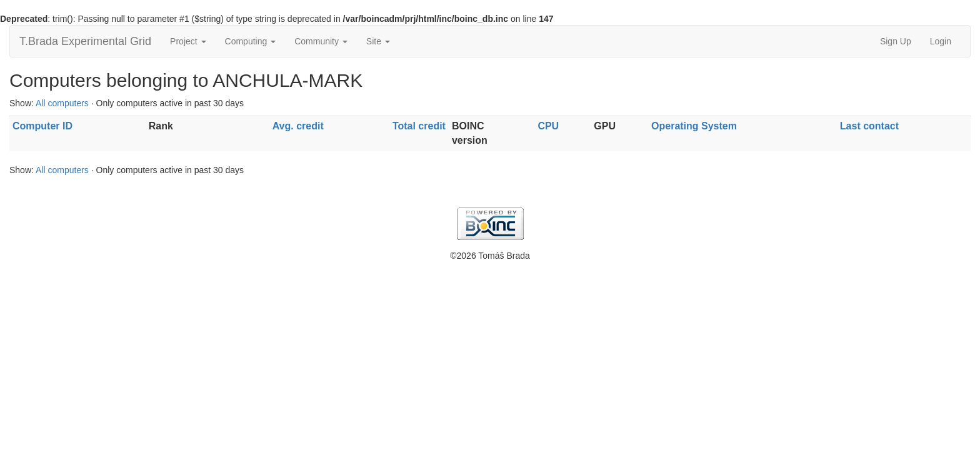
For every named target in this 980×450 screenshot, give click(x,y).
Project (188, 41)
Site (378, 41)
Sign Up (896, 41)
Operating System (694, 126)
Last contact (869, 126)
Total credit (419, 126)
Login (941, 41)
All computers (62, 103)
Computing (251, 41)
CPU (548, 126)
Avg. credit (298, 126)
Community (321, 41)
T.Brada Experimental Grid (85, 41)
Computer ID (42, 126)
